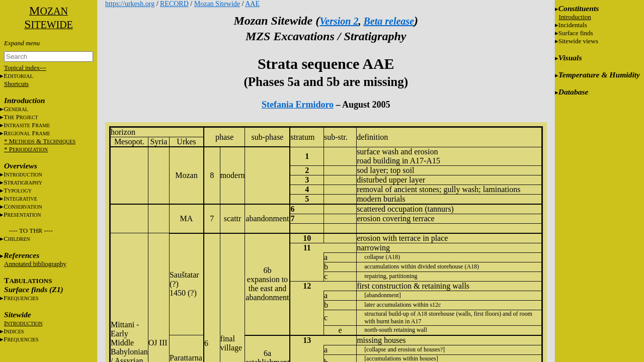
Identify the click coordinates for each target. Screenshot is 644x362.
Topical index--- (25, 68)
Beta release (389, 21)
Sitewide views (578, 41)
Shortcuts (16, 84)
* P (26, 149)
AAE (252, 4)
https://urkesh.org (130, 4)
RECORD (174, 4)
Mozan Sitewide (217, 4)
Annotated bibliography (35, 264)
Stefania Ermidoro (298, 105)
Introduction (575, 17)
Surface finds (576, 33)
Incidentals (573, 25)
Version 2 (339, 21)
